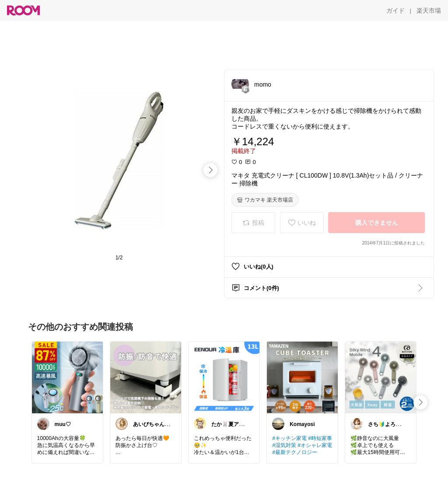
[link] (67, 377)
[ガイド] (395, 10)
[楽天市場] (429, 10)
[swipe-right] (210, 170)
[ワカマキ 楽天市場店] (265, 200)
